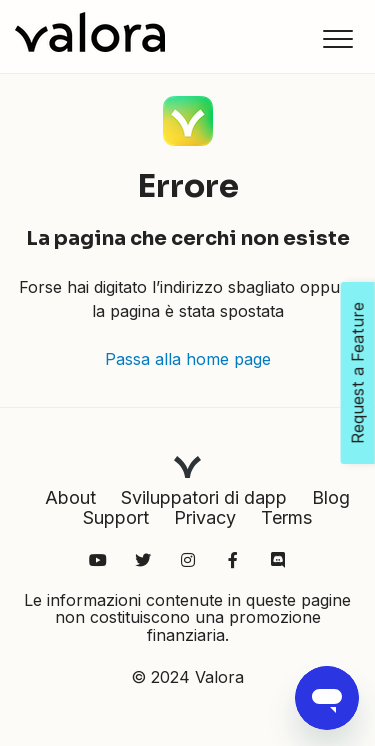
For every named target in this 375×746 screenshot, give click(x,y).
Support (116, 517)
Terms (286, 517)
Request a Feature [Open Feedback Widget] (358, 373)
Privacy (205, 517)
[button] (337, 38)
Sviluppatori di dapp (204, 497)
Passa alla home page (188, 359)
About (70, 497)
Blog (331, 497)
